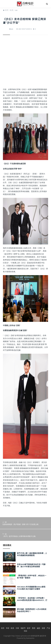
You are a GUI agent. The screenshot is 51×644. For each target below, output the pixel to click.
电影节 (23, 628)
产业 (48, 628)
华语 (8, 628)
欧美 (12, 10)
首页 (7, 10)
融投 (39, 628)
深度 (43, 628)
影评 (29, 628)
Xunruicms (30, 638)
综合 (26, 631)
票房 (34, 628)
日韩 (17, 628)
